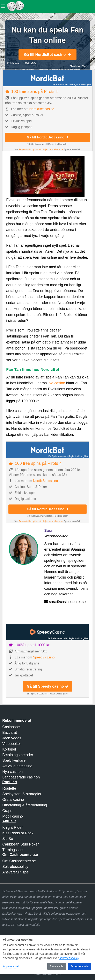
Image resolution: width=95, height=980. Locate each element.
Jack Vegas (12, 738)
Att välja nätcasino (17, 766)
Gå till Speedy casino (47, 686)
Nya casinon (12, 772)
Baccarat (10, 733)
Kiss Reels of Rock (18, 833)
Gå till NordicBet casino (47, 55)
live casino (56, 383)
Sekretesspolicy (15, 867)
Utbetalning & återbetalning (25, 805)
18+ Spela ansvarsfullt (62, 85)
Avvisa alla (57, 966)
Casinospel (11, 727)
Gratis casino (13, 800)
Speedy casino (44, 657)
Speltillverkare (14, 760)
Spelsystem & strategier (22, 794)
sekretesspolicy (69, 958)
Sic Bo (8, 839)
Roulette (9, 788)
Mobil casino (13, 816)
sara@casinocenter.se (67, 602)
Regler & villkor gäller (82, 85)
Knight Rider (12, 827)
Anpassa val (11, 966)
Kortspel (9, 749)
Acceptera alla (79, 966)
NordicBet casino (42, 109)
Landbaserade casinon (21, 777)
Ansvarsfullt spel (16, 872)
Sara (85, 66)
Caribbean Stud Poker (20, 844)
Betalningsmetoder (18, 755)
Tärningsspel (13, 850)
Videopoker (12, 744)
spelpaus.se (57, 150)
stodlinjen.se (45, 150)
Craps (7, 811)
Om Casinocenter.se (19, 861)
